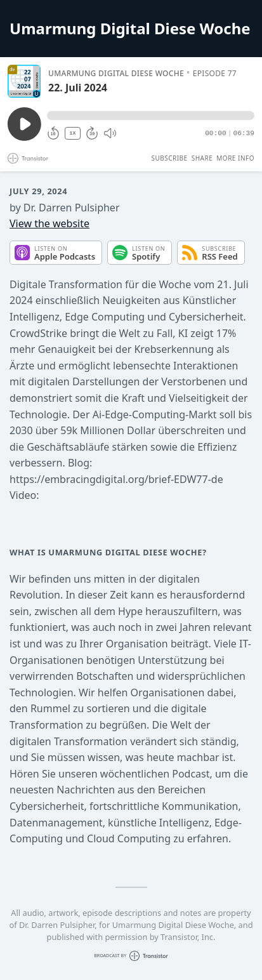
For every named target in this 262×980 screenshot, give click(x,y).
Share (202, 158)
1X (73, 133)
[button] (151, 116)
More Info (235, 158)
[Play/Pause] (24, 81)
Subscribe (169, 158)
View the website (49, 223)
